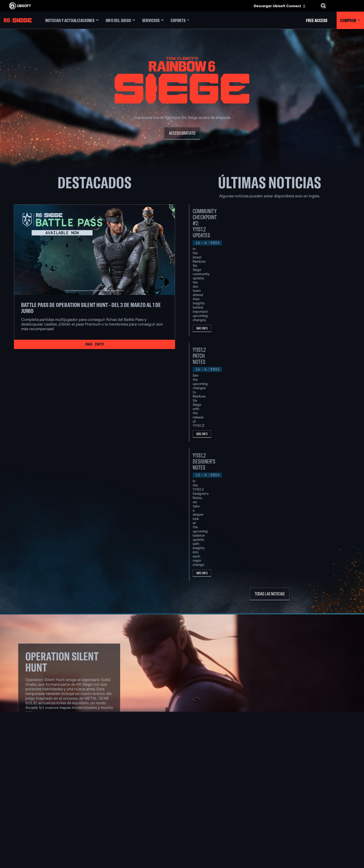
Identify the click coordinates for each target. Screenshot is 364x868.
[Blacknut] (248, 789)
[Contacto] (39, 821)
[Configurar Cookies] (24, 835)
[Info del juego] (120, 20)
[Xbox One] (182, 794)
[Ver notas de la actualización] (69, 506)
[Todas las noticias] (270, 374)
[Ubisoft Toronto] (117, 832)
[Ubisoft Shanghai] (117, 826)
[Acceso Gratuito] (182, 133)
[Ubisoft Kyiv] (117, 805)
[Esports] (180, 20)
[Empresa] (39, 791)
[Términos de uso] (39, 830)
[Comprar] (350, 20)
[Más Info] (282, 248)
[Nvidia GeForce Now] (248, 784)
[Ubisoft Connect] (39, 784)
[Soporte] (39, 806)
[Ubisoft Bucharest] (117, 800)
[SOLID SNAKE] (182, 688)
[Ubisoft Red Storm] (117, 810)
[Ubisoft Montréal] (117, 784)
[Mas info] (94, 344)
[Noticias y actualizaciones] (72, 20)
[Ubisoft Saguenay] (117, 821)
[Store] (39, 777)
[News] (39, 798)
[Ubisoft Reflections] (117, 816)
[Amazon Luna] (182, 816)
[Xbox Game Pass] (182, 784)
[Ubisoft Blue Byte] (117, 794)
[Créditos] (117, 837)
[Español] (323, 758)
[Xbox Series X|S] (182, 789)
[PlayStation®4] (182, 805)
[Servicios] (153, 20)
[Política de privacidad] (39, 825)
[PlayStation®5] (182, 800)
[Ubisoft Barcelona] (117, 789)
